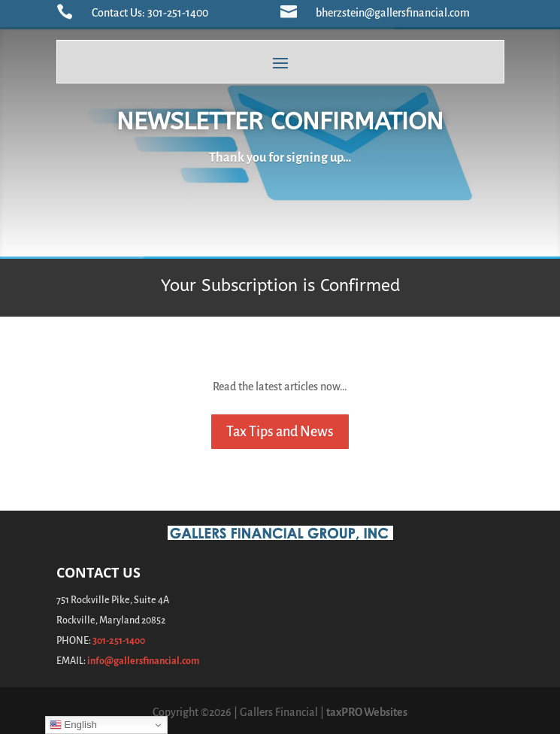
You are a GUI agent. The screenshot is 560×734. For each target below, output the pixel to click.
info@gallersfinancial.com (143, 661)
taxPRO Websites (367, 712)
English (73, 725)
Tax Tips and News (280, 432)
